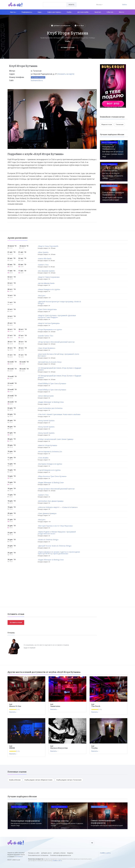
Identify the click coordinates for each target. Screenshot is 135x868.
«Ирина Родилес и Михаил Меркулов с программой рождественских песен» (57, 533)
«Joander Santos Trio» (46, 336)
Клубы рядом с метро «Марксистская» (39, 780)
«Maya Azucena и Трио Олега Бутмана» (52, 476)
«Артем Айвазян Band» (46, 283)
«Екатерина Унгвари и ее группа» (50, 464)
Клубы (70, 12)
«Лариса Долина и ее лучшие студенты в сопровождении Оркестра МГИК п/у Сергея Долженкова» (59, 553)
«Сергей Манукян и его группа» (49, 470)
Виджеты (70, 853)
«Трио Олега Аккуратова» (47, 310)
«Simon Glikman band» (46, 396)
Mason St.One (15, 706)
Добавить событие (59, 853)
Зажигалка (55, 706)
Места (122, 12)
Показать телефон (38, 77)
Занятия (98, 12)
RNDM (12, 748)
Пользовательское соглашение (38, 855)
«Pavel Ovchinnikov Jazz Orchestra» (50, 408)
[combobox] (55, 5)
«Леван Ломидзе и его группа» (49, 290)
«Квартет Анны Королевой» (48, 246)
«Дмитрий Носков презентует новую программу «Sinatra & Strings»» (59, 303)
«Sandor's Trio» (43, 265)
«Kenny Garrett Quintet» (46, 421)
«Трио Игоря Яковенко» (47, 348)
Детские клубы (83, 12)
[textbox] (55, 3)
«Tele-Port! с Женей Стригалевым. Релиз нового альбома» (59, 415)
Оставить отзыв (68, 47)
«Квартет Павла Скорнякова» (49, 277)
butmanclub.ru (37, 80)
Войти (125, 5)
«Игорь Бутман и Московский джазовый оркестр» (56, 342)
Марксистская (107, 124)
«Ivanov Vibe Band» (45, 259)
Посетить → (13, 712)
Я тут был (79, 26)
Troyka (94, 748)
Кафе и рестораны (55, 12)
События (110, 12)
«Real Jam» (42, 296)
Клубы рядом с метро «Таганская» (69, 780)
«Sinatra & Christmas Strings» (48, 540)
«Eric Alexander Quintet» (46, 271)
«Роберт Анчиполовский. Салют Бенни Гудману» (56, 439)
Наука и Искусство (59, 748)
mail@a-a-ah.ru (57, 861)
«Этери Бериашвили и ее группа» (50, 330)
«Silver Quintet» (43, 252)
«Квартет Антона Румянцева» (49, 323)
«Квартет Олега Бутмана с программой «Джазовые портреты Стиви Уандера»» (57, 317)
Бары (40, 12)
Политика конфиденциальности (61, 855)
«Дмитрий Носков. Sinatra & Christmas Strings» (55, 546)
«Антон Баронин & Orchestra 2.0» (50, 452)
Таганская (120, 124)
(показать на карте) (66, 74)
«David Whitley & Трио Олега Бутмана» (52, 384)
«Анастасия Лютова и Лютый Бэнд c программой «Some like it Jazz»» (58, 355)
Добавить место (46, 853)
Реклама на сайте (34, 853)
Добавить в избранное (61, 26)
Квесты (13, 12)
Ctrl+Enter (19, 857)
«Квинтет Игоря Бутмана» (48, 445)
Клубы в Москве (15, 780)
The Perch (96, 706)
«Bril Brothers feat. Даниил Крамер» (51, 501)
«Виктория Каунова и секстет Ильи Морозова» (55, 526)
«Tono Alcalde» (43, 458)
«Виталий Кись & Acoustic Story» (50, 362)
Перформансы (27, 12)
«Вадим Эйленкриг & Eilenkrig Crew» (51, 402)
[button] (95, 91)
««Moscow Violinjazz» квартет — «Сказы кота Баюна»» (58, 507)
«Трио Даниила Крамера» (47, 514)
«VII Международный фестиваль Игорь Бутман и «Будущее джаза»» (60, 369)
